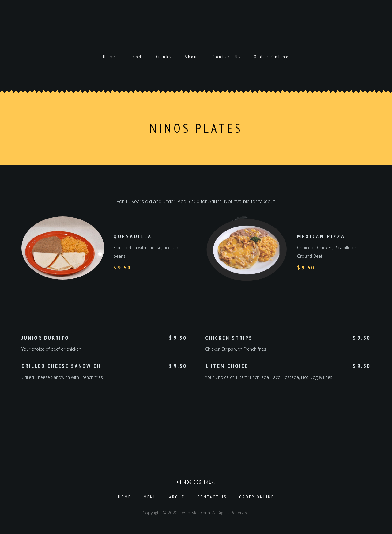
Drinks (163, 57)
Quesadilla (133, 236)
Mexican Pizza (321, 236)
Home (110, 57)
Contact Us (227, 57)
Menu (150, 497)
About (192, 57)
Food (136, 57)
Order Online (272, 57)
